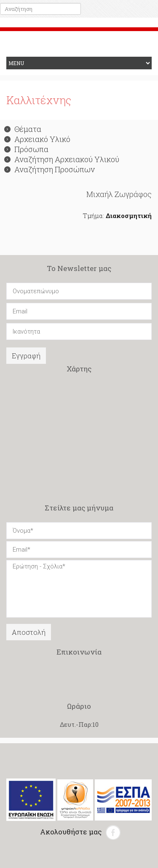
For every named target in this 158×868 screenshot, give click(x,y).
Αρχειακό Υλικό (37, 139)
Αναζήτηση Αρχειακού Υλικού (62, 159)
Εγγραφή (26, 356)
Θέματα (23, 129)
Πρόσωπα (26, 149)
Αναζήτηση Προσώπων (50, 169)
